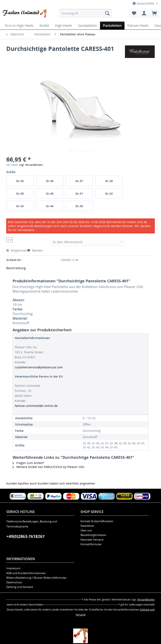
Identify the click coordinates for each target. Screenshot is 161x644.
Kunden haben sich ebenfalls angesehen (66, 483)
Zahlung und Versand (20, 587)
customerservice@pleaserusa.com (39, 367)
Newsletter (87, 526)
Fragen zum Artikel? (28, 463)
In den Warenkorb (88, 241)
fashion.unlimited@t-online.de (36, 406)
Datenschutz (14, 582)
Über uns (86, 530)
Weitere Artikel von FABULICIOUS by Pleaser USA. (49, 467)
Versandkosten (146, 600)
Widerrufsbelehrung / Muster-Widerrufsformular (36, 578)
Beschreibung (16, 268)
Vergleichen (17, 250)
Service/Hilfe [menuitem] (144, 3)
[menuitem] (86, 13)
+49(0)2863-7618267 (25, 536)
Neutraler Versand (92, 540)
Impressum (13, 568)
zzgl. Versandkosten (31, 165)
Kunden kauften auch (21, 483)
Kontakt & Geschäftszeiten (97, 521)
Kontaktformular (91, 544)
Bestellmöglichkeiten (93, 535)
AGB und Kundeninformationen (26, 573)
